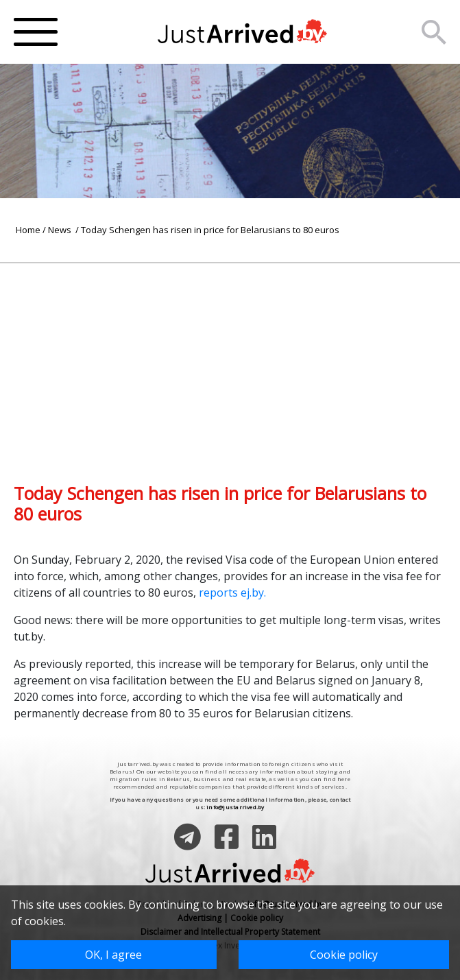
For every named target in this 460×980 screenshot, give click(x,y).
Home (28, 230)
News (61, 230)
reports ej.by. (232, 593)
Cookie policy (344, 955)
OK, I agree (113, 955)
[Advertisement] (230, 359)
